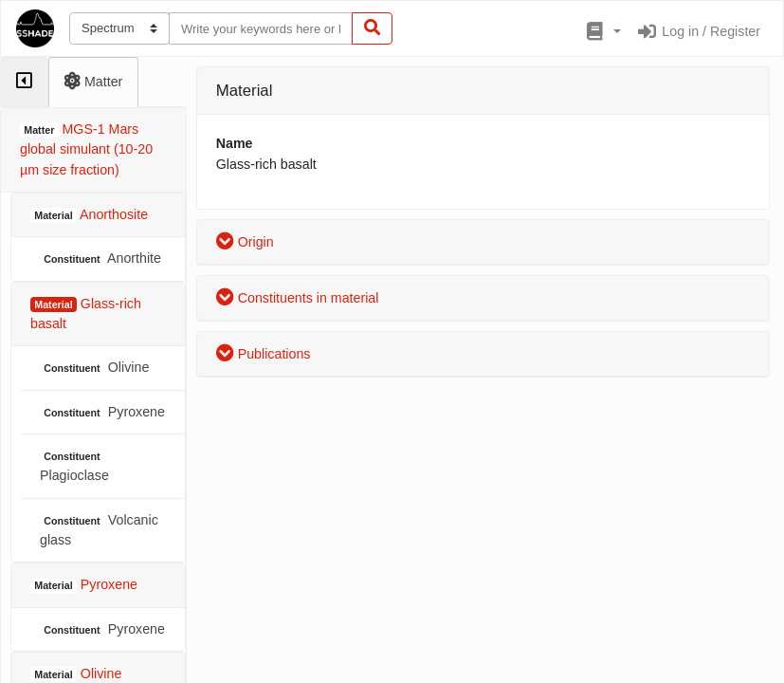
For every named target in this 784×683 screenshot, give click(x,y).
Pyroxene (102, 412)
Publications (264, 354)
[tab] (24, 82)
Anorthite (100, 258)
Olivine (94, 368)
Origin (245, 242)
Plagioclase (74, 466)
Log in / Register (698, 31)
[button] (602, 32)
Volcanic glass (99, 530)
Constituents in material (298, 298)
